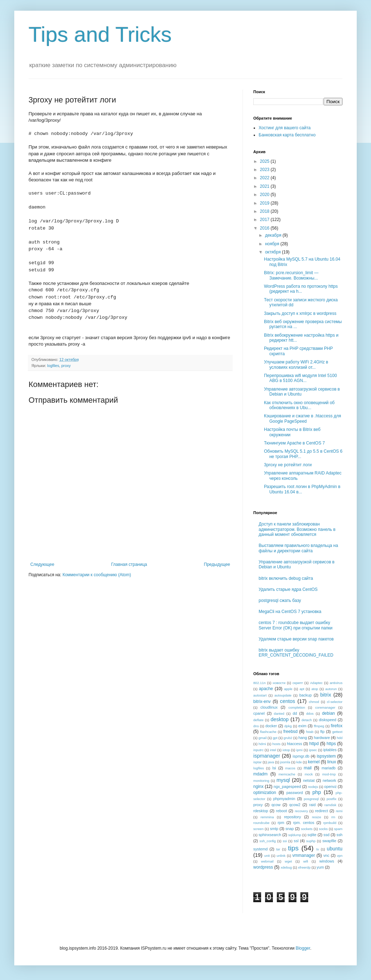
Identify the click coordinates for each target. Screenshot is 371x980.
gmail (262, 738)
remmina (267, 817)
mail (308, 768)
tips (293, 848)
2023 (265, 170)
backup (306, 695)
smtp (274, 829)
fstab (310, 732)
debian (329, 713)
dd (295, 713)
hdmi (262, 744)
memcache (287, 774)
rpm (281, 823)
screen (258, 829)
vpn (340, 856)
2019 (265, 203)
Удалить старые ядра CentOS (288, 589)
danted (279, 713)
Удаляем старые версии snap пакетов (296, 639)
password (295, 793)
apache (266, 689)
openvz (331, 786)
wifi (306, 861)
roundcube (261, 823)
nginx (258, 786)
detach (307, 720)
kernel (314, 762)
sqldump (295, 835)
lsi (274, 768)
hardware (322, 738)
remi (339, 811)
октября (273, 252)
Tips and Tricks (100, 34)
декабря (274, 235)
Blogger (303, 948)
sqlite (312, 835)
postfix (331, 799)
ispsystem (326, 756)
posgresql (311, 799)
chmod (314, 702)
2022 (265, 178)
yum (320, 867)
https (331, 744)
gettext (337, 732)
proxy (66, 366)
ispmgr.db (301, 756)
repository (292, 817)
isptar (257, 762)
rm (333, 817)
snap (289, 829)
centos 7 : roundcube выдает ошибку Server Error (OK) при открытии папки (296, 625)
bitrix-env (262, 702)
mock (309, 774)
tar (278, 849)
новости (279, 683)
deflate (258, 720)
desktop (280, 719)
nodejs (313, 787)
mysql (283, 780)
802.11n (260, 683)
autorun (331, 689)
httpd (314, 744)
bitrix (326, 695)
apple (288, 689)
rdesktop (261, 811)
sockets (307, 829)
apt (302, 689)
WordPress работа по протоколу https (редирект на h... (301, 289)
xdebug (286, 867)
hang (303, 738)
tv (318, 849)
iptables (330, 750)
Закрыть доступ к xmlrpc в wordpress (300, 313)
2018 (265, 211)
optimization (265, 793)
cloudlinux (269, 707)
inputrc (258, 750)
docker (271, 726)
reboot (282, 811)
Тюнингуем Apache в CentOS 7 (294, 443)
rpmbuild (330, 823)
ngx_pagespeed (287, 786)
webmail (267, 861)
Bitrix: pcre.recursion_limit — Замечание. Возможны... (291, 275)
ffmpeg (319, 726)
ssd (327, 835)
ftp (322, 732)
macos (290, 768)
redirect (321, 811)
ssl (296, 841)
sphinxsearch (270, 835)
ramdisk (330, 805)
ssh (339, 835)
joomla (285, 762)
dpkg (288, 726)
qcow (276, 805)
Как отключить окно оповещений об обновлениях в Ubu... (299, 405)
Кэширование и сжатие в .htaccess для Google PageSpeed (303, 418)
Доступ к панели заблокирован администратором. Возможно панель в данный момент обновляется (297, 529)
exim (302, 726)
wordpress (263, 867)
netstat (309, 780)
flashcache (268, 732)
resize (316, 817)
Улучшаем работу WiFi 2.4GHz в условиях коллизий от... (296, 365)
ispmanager (267, 756)
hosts (276, 744)
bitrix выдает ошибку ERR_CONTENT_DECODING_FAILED (296, 653)
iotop (286, 750)
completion (297, 707)
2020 (265, 195)
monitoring (261, 781)
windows (327, 861)
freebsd (290, 732)
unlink (281, 856)
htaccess (294, 744)
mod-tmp (329, 774)
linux (332, 762)
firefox (337, 726)
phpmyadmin (284, 799)
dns (256, 726)
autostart (260, 695)
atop (315, 689)
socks (323, 829)
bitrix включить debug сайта (286, 578)
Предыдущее (217, 564)
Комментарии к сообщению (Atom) (97, 575)
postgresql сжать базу (280, 600)
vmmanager (304, 855)
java (271, 762)
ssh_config (268, 841)
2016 (265, 228)
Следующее (42, 564)
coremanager (325, 707)
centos (288, 701)
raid (312, 805)
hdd (340, 738)
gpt (275, 738)
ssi (285, 841)
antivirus (336, 683)
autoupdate (283, 695)
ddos (310, 713)
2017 (265, 220)
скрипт (298, 683)
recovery (301, 811)
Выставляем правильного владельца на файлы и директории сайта (298, 548)
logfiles (53, 366)
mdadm (260, 774)
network (329, 780)
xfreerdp (304, 867)
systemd (260, 849)
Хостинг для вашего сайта (285, 128)
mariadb (328, 768)
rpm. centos (304, 823)
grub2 (288, 738)
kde (299, 762)
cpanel (259, 713)
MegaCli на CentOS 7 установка (290, 612)
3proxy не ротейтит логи (288, 465)
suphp (311, 841)
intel (273, 750)
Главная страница (129, 564)
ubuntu (335, 849)
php (317, 792)
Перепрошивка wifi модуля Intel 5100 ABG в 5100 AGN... (300, 378)
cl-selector (335, 702)
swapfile (329, 841)
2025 (265, 161)
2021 (265, 186)
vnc (326, 855)
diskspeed (328, 720)
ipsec (313, 750)
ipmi (300, 750)
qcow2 (295, 805)
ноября (273, 244)
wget (288, 861)
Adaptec (316, 683)
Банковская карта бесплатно (287, 135)
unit (267, 856)
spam (338, 829)
